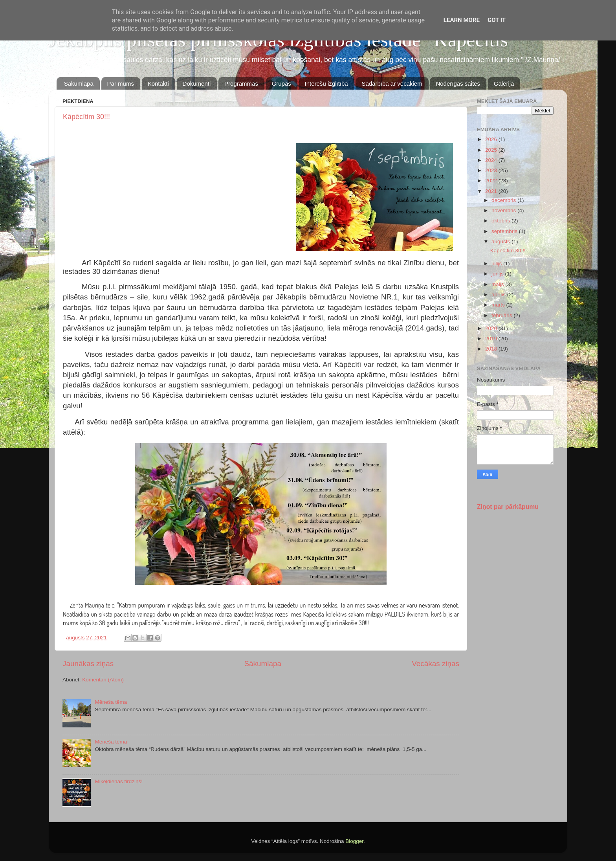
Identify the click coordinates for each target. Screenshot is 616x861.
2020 (492, 328)
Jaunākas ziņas (88, 664)
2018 (492, 349)
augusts (501, 241)
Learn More (462, 20)
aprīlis (499, 295)
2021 (492, 191)
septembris (505, 231)
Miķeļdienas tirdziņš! (119, 781)
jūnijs (498, 274)
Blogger (354, 841)
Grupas (281, 84)
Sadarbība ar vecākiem (392, 84)
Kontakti (158, 84)
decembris (504, 200)
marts (499, 305)
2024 (492, 160)
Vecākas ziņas (435, 664)
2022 (492, 181)
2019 (492, 339)
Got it (497, 20)
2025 (492, 150)
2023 (492, 170)
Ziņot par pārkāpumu (508, 507)
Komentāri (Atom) (103, 680)
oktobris (501, 221)
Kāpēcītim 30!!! (86, 117)
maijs (498, 284)
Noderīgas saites (458, 84)
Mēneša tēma (111, 702)
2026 (492, 139)
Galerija (504, 84)
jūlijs (497, 263)
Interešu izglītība (326, 84)
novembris (504, 210)
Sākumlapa (79, 84)
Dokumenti (197, 84)
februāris (502, 315)
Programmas (241, 84)
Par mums (121, 84)
